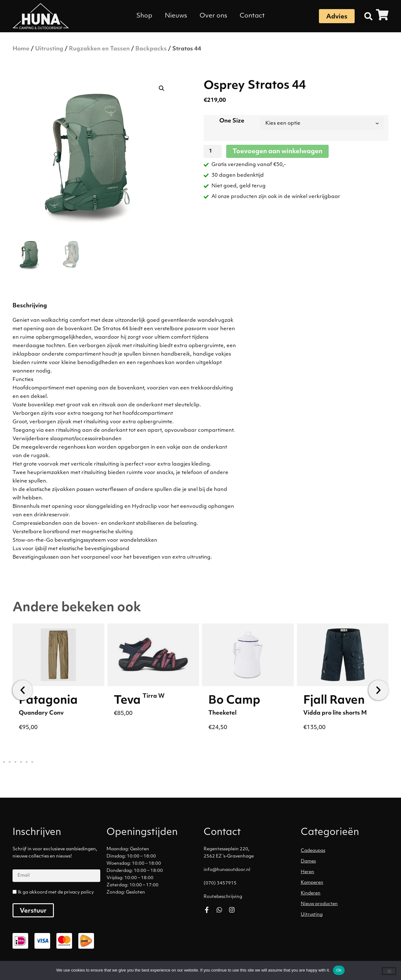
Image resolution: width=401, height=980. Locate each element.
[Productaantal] (213, 151)
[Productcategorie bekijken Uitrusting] (346, 915)
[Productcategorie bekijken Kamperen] (346, 883)
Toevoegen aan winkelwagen (277, 152)
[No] (389, 971)
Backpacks (151, 49)
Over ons (213, 16)
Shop (144, 16)
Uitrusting (49, 49)
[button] (368, 16)
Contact (252, 16)
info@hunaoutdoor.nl (227, 870)
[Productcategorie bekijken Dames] (346, 862)
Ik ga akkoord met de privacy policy (56, 892)
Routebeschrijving (223, 897)
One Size (232, 121)
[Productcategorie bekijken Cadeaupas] (346, 851)
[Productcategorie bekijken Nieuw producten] (346, 904)
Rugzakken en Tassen (99, 49)
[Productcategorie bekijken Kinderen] (346, 894)
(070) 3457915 (220, 883)
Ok (339, 970)
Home (21, 49)
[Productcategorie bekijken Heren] (346, 872)
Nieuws (176, 16)
